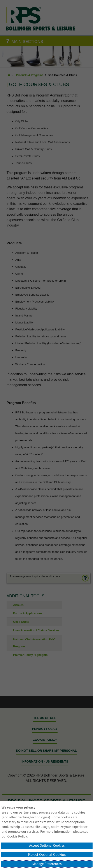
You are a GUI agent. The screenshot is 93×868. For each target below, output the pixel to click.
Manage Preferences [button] (47, 864)
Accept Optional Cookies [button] (47, 846)
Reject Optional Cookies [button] (47, 855)
